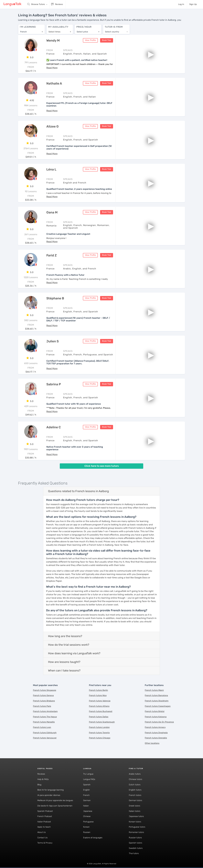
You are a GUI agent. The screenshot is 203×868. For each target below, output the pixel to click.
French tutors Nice (98, 696)
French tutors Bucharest (101, 712)
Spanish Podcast (45, 811)
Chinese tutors (135, 779)
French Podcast (45, 817)
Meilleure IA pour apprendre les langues (55, 801)
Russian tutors (135, 838)
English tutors (135, 790)
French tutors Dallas (99, 717)
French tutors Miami (154, 690)
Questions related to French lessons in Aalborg (78, 491)
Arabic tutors (135, 774)
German (87, 801)
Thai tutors (134, 854)
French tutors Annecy (155, 727)
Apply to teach (44, 827)
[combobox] (32, 30)
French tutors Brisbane (44, 701)
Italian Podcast (44, 822)
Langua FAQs (89, 779)
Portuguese (88, 822)
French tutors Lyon (42, 727)
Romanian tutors (136, 832)
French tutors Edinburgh (45, 733)
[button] (52, 68)
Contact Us (42, 838)
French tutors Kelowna (156, 717)
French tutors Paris (42, 706)
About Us (42, 832)
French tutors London (99, 727)
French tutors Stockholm (157, 701)
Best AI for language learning (50, 790)
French (86, 795)
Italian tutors (135, 811)
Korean (86, 827)
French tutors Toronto (99, 733)
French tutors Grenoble (156, 738)
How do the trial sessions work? (69, 645)
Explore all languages (93, 838)
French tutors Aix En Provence (159, 722)
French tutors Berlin (98, 690)
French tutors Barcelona (156, 696)
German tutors (135, 801)
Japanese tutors (136, 817)
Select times (54, 30)
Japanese (88, 811)
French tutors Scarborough (102, 722)
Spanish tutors (135, 843)
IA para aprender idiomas (49, 795)
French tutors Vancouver (45, 738)
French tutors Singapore (45, 690)
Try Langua (88, 774)
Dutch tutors (135, 785)
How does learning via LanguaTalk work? (74, 653)
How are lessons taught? (64, 662)
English (86, 790)
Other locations (152, 743)
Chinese (87, 817)
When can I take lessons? (64, 671)
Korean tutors (135, 822)
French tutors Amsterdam (45, 712)
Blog (39, 785)
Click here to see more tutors (102, 466)
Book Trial (107, 41)
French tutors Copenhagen (158, 706)
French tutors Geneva (43, 696)
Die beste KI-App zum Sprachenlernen (55, 806)
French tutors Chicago (100, 738)
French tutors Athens (99, 706)
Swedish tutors (136, 848)
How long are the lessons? (65, 636)
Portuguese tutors (137, 827)
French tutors (135, 795)
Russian (87, 832)
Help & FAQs (43, 779)
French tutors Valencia (100, 701)
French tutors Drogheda (156, 733)
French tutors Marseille (44, 722)
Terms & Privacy (45, 843)
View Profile (90, 41)
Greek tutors (134, 806)
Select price (82, 30)
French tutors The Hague (45, 717)
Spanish (87, 785)
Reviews (41, 774)
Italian (86, 806)
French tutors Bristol (155, 712)
